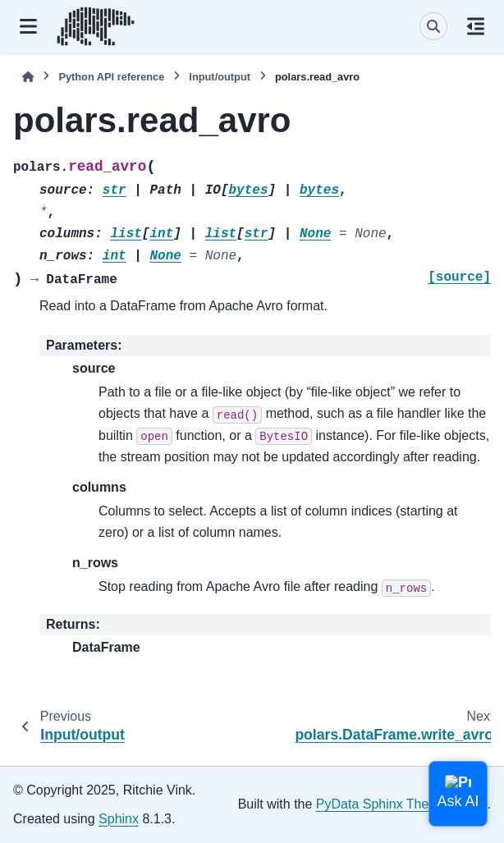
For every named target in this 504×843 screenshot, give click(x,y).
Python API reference (111, 77)
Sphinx (119, 819)
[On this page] (476, 26)
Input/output (220, 77)
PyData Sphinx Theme (382, 804)
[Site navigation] (28, 26)
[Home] (28, 77)
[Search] (433, 26)
